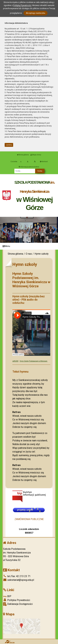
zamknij (9, 145)
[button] (4, 230)
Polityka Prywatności (17, 600)
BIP (7, 596)
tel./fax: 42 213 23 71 (17, 576)
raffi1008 (15, 361)
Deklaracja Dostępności (18, 604)
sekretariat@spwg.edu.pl (19, 580)
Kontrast (44, 162)
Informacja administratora (29, 167)
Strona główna (23, 155)
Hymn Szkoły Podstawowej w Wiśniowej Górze (36, 361)
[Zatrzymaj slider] (29, 240)
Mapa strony (36, 155)
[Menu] (29, 246)
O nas (29, 254)
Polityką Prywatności (22, 5)
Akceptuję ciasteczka (35, 13)
